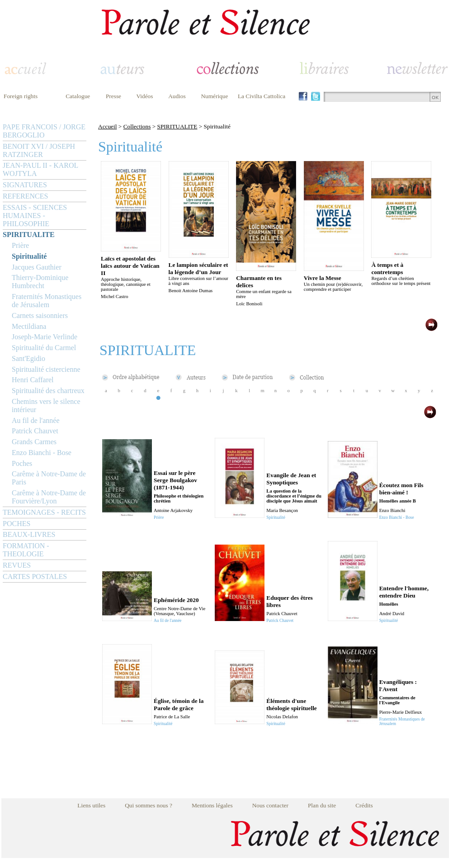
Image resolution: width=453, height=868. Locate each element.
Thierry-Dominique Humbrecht (40, 282)
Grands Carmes (34, 442)
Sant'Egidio (28, 358)
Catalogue (78, 96)
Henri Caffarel (33, 380)
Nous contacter (270, 805)
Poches (22, 463)
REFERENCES (25, 196)
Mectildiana (29, 326)
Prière (20, 245)
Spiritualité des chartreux (48, 391)
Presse (113, 96)
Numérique (214, 96)
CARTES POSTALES (35, 576)
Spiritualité (29, 256)
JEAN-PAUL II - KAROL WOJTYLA (40, 169)
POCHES (17, 524)
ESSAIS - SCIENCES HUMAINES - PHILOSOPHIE (35, 216)
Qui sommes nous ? (149, 805)
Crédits (364, 805)
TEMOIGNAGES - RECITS (44, 512)
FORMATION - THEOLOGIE (26, 550)
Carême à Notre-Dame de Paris (49, 478)
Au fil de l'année (36, 420)
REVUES (17, 565)
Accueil (107, 126)
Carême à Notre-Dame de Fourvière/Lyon (49, 497)
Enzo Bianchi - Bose (42, 453)
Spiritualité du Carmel (44, 348)
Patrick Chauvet (35, 431)
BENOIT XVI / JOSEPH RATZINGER (39, 150)
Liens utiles (91, 805)
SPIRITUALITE (29, 235)
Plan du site (322, 805)
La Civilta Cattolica (262, 96)
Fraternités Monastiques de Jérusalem (47, 301)
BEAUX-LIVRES (29, 534)
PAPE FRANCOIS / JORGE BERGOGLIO (44, 131)
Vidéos (145, 96)
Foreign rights (21, 96)
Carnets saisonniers (40, 315)
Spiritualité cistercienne (46, 369)
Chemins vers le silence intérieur (46, 406)
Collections (137, 126)
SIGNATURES (25, 185)
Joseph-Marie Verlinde (45, 337)
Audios (177, 96)
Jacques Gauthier (37, 267)
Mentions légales (212, 805)
